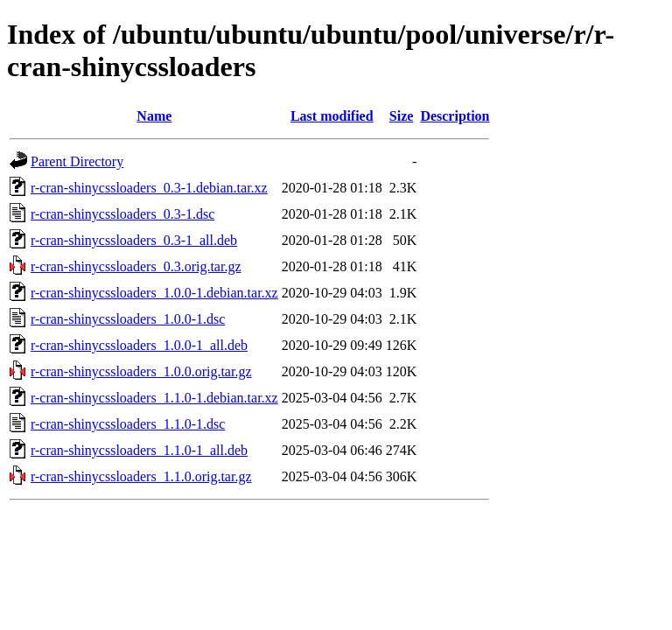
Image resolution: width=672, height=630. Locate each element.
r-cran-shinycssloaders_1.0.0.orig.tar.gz (141, 371)
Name (154, 116)
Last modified (332, 116)
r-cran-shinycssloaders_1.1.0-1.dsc (128, 424)
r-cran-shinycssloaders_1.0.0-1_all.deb (139, 345)
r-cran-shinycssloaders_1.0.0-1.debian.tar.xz (154, 293)
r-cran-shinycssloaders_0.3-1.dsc (122, 214)
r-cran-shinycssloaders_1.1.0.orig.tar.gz (141, 476)
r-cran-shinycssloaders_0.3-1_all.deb (134, 240)
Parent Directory (77, 161)
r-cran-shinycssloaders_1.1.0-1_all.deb (139, 450)
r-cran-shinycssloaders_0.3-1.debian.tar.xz (149, 188)
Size (402, 116)
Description (455, 116)
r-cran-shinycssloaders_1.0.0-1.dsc (128, 319)
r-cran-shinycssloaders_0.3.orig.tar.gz (136, 266)
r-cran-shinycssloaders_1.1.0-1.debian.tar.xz (154, 398)
